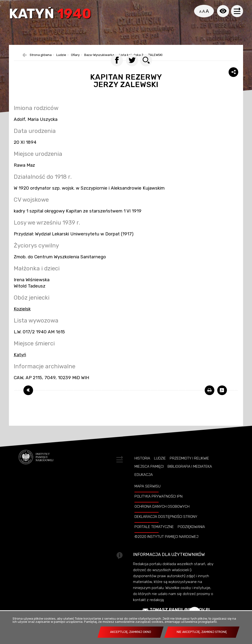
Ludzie (160, 466)
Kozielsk (22, 317)
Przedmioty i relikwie (189, 466)
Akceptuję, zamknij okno (131, 632)
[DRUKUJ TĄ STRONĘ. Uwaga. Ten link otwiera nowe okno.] (210, 398)
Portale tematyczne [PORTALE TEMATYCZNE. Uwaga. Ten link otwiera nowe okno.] (154, 535)
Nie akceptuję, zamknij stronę (202, 632)
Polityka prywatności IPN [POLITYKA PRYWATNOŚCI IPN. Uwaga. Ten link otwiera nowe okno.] (158, 505)
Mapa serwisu (147, 494)
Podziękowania (191, 535)
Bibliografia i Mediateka (190, 475)
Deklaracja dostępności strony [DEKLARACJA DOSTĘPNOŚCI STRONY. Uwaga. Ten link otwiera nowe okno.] (166, 525)
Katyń (51, 15)
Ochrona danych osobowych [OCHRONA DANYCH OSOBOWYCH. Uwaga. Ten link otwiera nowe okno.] (162, 515)
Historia (142, 466)
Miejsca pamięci (149, 475)
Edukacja (144, 483)
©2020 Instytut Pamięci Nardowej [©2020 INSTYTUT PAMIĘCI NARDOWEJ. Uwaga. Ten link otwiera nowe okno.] (166, 545)
